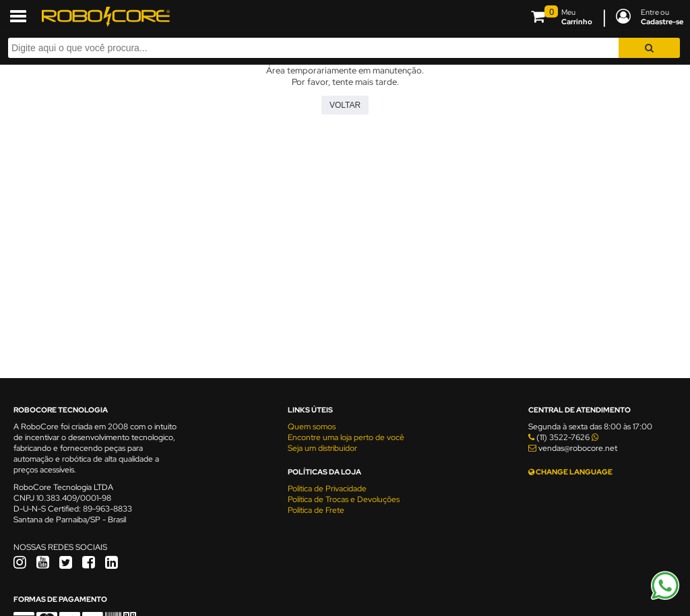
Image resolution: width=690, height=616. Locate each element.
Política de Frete (316, 510)
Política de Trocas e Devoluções (344, 499)
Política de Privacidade (327, 489)
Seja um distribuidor (322, 448)
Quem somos (312, 427)
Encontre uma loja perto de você (346, 437)
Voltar (345, 105)
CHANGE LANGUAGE (570, 472)
